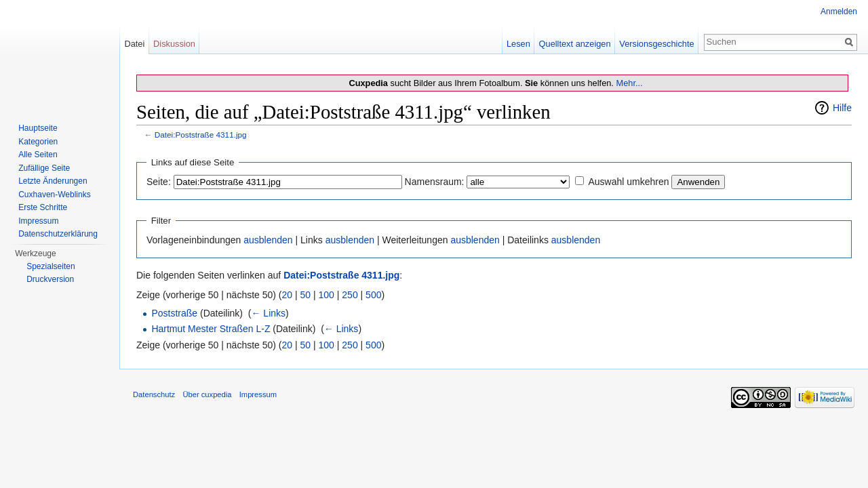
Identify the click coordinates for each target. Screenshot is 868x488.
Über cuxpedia (207, 394)
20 (288, 295)
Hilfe (842, 108)
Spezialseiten (51, 266)
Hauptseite (38, 128)
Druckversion (50, 279)
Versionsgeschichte (656, 44)
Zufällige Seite (44, 168)
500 (373, 295)
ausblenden (268, 240)
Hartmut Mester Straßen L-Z (211, 329)
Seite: (159, 182)
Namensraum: (435, 182)
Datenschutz (154, 394)
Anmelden (839, 12)
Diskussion (174, 44)
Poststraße (174, 313)
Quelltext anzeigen (575, 44)
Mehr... (629, 83)
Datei (134, 44)
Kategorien (38, 142)
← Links (268, 313)
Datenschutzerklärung (58, 234)
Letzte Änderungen (53, 181)
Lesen (518, 44)
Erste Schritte (43, 207)
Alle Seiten (38, 155)
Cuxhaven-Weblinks (55, 195)
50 (306, 295)
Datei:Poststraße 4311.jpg (201, 135)
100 (327, 295)
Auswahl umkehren (628, 182)
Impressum (38, 221)
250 (350, 295)
